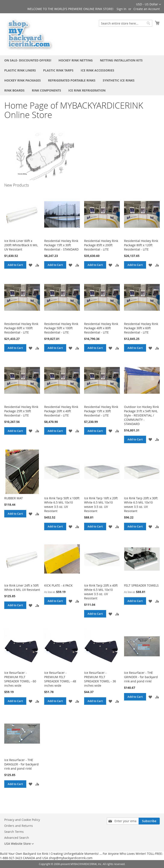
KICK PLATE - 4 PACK (58, 585)
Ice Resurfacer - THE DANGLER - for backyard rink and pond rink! (21, 764)
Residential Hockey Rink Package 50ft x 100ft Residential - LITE (61, 328)
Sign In (122, 9)
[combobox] (126, 23)
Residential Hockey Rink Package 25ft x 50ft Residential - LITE (21, 411)
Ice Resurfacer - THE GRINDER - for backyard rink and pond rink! (141, 677)
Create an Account (147, 9)
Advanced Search (17, 838)
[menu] (82, 75)
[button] (149, 4)
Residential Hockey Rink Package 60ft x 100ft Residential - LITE (21, 328)
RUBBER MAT (14, 498)
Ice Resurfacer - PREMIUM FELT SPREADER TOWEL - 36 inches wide (100, 679)
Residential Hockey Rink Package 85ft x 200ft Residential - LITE (101, 245)
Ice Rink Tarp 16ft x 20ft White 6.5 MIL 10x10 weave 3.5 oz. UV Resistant (101, 505)
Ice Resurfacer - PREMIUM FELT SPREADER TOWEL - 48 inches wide (60, 679)
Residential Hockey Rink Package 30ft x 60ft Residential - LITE (141, 328)
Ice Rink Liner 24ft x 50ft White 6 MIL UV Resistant (22, 588)
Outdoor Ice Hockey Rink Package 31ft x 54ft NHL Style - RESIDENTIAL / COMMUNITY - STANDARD (141, 415)
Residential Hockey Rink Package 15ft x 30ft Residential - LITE (101, 411)
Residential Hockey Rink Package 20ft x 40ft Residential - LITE (61, 411)
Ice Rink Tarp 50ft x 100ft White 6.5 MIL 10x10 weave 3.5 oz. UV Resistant (62, 505)
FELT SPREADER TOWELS (141, 585)
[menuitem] (28, 60)
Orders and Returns (19, 826)
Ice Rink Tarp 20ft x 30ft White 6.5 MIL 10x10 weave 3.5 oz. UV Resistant (141, 505)
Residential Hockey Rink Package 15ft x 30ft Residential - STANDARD (61, 245)
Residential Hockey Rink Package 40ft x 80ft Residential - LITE (101, 328)
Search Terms (14, 832)
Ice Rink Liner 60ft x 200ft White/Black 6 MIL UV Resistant (21, 245)
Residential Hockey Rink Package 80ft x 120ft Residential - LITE (141, 245)
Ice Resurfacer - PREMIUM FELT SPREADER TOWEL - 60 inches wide (20, 679)
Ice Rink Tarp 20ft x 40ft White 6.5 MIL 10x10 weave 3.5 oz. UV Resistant (101, 592)
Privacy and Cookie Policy (22, 820)
